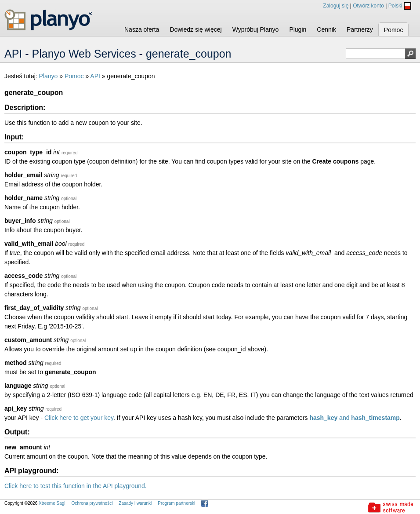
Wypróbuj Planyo (256, 29)
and (354, 418)
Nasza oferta (142, 29)
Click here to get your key (79, 418)
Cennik (326, 29)
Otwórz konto (368, 6)
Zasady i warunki (135, 503)
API (95, 76)
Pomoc (394, 30)
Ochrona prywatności (92, 503)
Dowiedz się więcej (196, 29)
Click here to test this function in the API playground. (76, 486)
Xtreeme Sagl (52, 503)
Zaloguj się (336, 6)
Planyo (49, 76)
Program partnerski (176, 503)
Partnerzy (360, 29)
